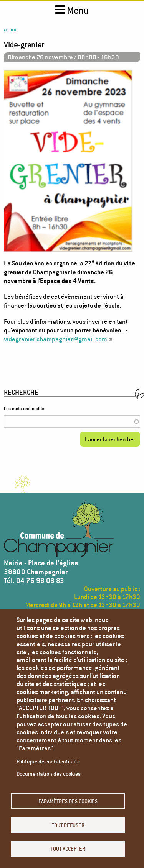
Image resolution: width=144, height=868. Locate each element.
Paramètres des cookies (68, 801)
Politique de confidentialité (48, 761)
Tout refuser (68, 825)
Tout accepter (68, 849)
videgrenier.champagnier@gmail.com (58, 339)
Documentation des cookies (49, 774)
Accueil (10, 30)
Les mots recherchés (25, 409)
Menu (72, 10)
